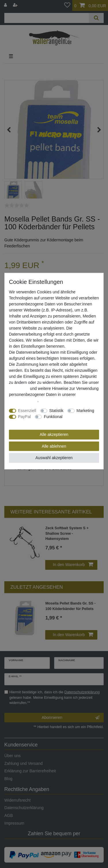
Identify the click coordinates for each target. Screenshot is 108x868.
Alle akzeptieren (54, 434)
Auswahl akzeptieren (54, 458)
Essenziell (27, 411)
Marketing (85, 411)
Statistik (56, 411)
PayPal (24, 417)
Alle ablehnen (54, 446)
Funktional (53, 417)
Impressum (19, 388)
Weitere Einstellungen (29, 423)
